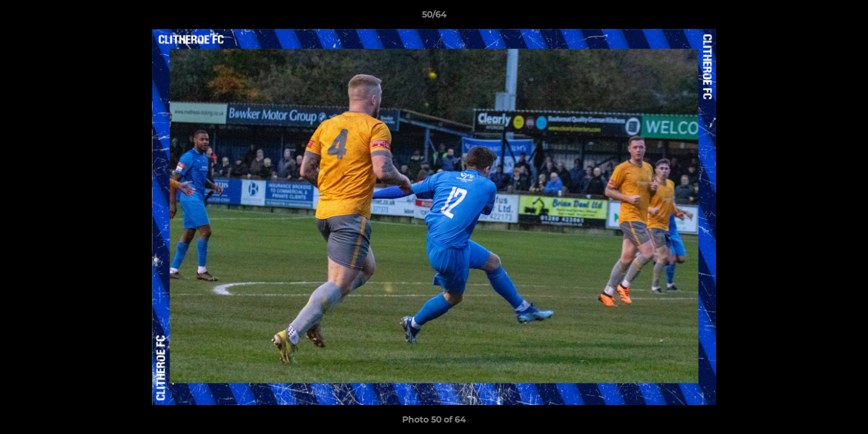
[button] (846, 17)
